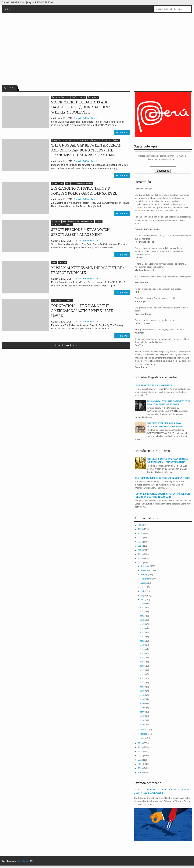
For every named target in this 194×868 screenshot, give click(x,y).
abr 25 (143, 624)
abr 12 (143, 678)
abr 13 (143, 674)
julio (143, 587)
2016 (141, 743)
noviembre (146, 570)
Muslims (62, 263)
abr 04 (143, 712)
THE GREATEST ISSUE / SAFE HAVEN (154, 385)
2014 (141, 751)
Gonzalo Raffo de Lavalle (86, 118)
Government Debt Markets (87, 140)
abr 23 (143, 632)
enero (144, 738)
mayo (143, 595)
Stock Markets (93, 97)
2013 (141, 756)
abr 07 (143, 699)
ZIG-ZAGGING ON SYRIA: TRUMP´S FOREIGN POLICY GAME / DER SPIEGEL (84, 191)
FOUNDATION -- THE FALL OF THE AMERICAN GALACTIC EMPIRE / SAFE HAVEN (82, 311)
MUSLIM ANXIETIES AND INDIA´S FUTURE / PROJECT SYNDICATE (88, 270)
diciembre (145, 566)
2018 (141, 558)
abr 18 (143, 653)
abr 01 (143, 724)
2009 (141, 772)
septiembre (146, 579)
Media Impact (23, 861)
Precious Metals (87, 221)
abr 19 (143, 649)
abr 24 (143, 628)
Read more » (122, 132)
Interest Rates (74, 221)
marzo (144, 730)
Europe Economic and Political (63, 140)
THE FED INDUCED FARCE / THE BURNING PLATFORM (162, 478)
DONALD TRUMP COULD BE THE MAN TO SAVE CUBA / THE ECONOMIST (162, 791)
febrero (144, 734)
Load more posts (66, 345)
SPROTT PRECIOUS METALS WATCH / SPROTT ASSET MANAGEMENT (81, 232)
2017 (141, 563)
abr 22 (143, 637)
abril (143, 600)
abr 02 (143, 720)
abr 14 (143, 670)
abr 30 (143, 603)
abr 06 (143, 703)
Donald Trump (58, 183)
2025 (141, 529)
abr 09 (143, 691)
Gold (64, 221)
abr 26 (143, 620)
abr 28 (143, 612)
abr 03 (143, 716)
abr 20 (143, 645)
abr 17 (143, 658)
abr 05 (143, 708)
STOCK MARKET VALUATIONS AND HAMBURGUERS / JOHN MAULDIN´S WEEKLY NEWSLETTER (81, 107)
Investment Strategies (61, 97)
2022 (141, 542)
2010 (141, 768)
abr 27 (143, 616)
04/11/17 (9, 88)
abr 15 (143, 666)
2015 (141, 747)
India (54, 263)
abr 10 (143, 687)
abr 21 (143, 641)
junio (143, 591)
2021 (141, 546)
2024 (141, 533)
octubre (144, 575)
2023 (141, 538)
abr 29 (143, 607)
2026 (141, 525)
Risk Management (78, 97)
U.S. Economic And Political (109, 140)
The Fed (99, 221)
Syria (68, 183)
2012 (141, 760)
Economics (56, 221)
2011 (141, 764)
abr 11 (143, 683)
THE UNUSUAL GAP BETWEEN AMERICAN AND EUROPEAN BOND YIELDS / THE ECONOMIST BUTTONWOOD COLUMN (86, 150)
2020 (141, 550)
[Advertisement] (66, 379)
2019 (141, 554)
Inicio (7, 9)
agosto (144, 583)
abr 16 (143, 662)
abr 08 (143, 695)
